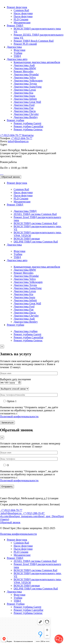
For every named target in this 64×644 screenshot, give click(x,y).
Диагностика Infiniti (25, 99)
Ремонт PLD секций (25, 44)
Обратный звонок (11, 177)
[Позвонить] (0, 174)
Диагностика (14, 47)
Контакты (28, 135)
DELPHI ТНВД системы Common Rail (36, 242)
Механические (22, 22)
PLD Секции (21, 19)
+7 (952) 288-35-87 (34, 514)
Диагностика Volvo (25, 77)
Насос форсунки (23, 13)
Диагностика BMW (25, 68)
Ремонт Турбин (16, 604)
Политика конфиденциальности (18, 534)
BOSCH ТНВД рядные (27, 239)
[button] (59, 639)
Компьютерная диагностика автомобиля (37, 62)
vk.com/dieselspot (10, 517)
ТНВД (17, 56)
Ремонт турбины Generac (28, 129)
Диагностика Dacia (25, 111)
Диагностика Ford (24, 105)
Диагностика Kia (23, 93)
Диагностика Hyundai (26, 74)
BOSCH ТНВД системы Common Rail (35, 223)
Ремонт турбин (16, 120)
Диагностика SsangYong (28, 87)
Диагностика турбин (26, 331)
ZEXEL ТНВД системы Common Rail (35, 214)
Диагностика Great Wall (27, 102)
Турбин (18, 53)
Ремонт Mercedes (24, 71)
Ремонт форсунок (17, 7)
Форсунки (19, 50)
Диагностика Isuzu (24, 96)
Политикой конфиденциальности (19, 417)
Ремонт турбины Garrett (27, 123)
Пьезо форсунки (23, 16)
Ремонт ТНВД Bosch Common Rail (34, 41)
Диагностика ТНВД (25, 211)
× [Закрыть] (2, 438)
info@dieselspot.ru (18, 141)
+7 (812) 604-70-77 (11, 135)
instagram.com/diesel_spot (36, 517)
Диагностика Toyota (25, 84)
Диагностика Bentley (26, 117)
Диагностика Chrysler (26, 114)
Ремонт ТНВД (15, 26)
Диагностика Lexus (25, 90)
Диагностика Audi (24, 65)
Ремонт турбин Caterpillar (29, 126)
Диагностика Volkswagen (28, 81)
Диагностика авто (17, 59)
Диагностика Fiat (24, 108)
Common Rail (21, 10)
